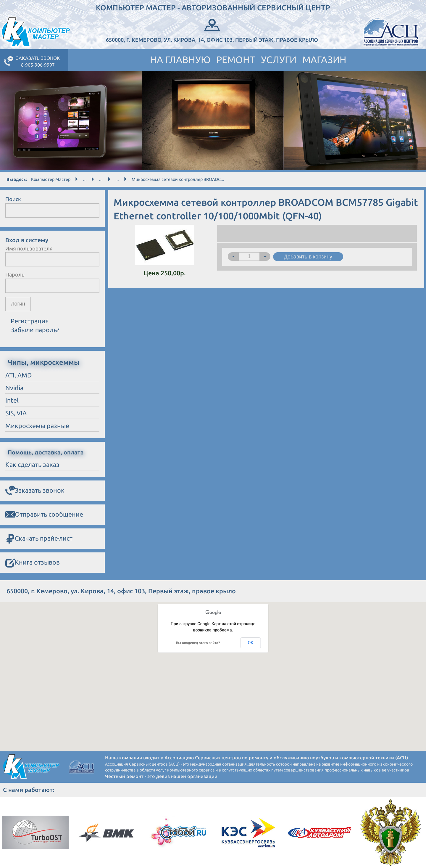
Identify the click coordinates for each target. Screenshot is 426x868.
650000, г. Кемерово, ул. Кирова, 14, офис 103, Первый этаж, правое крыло (212, 30)
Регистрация (30, 321)
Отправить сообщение (44, 515)
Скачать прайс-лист (39, 539)
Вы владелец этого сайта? (198, 643)
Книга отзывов (33, 563)
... (85, 179)
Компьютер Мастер (51, 179)
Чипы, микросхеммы (44, 362)
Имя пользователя (29, 248)
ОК (251, 643)
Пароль (15, 274)
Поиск (13, 199)
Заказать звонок (35, 491)
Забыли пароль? (35, 330)
